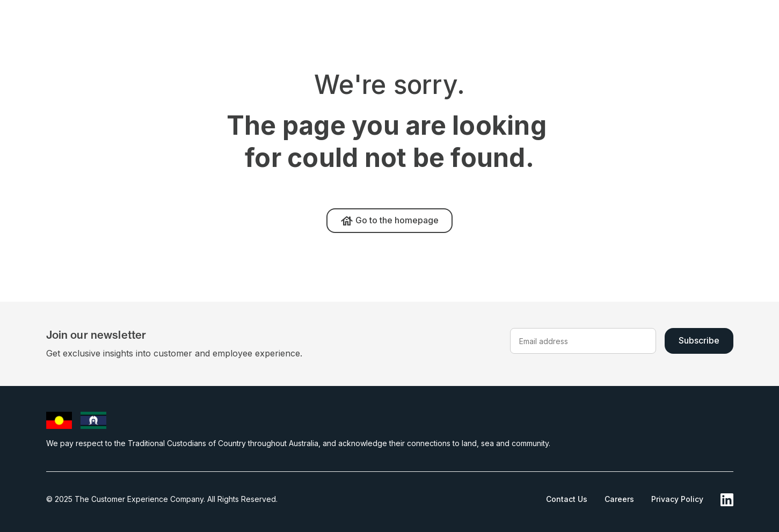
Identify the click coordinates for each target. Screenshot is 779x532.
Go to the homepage (389, 221)
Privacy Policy (677, 499)
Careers (619, 499)
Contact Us (567, 499)
